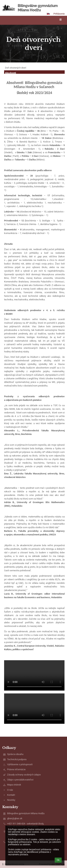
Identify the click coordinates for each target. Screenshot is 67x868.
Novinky (11, 800)
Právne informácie (16, 769)
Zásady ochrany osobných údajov (24, 775)
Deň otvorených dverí (16, 68)
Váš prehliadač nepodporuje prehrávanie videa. (34, 675)
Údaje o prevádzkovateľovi (20, 780)
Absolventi (10, 73)
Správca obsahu (15, 754)
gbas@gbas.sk (15, 818)
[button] (48, 14)
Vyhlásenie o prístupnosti (20, 764)
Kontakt (11, 795)
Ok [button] (58, 860)
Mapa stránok (14, 785)
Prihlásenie (59, 14)
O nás (10, 790)
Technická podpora (17, 759)
